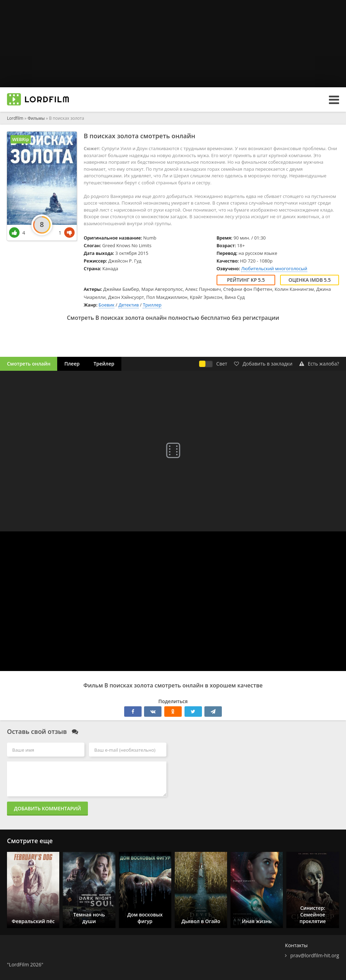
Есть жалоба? (319, 364)
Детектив (129, 305)
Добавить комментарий (47, 808)
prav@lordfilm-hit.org (315, 955)
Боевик (107, 305)
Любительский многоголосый (274, 268)
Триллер (152, 305)
